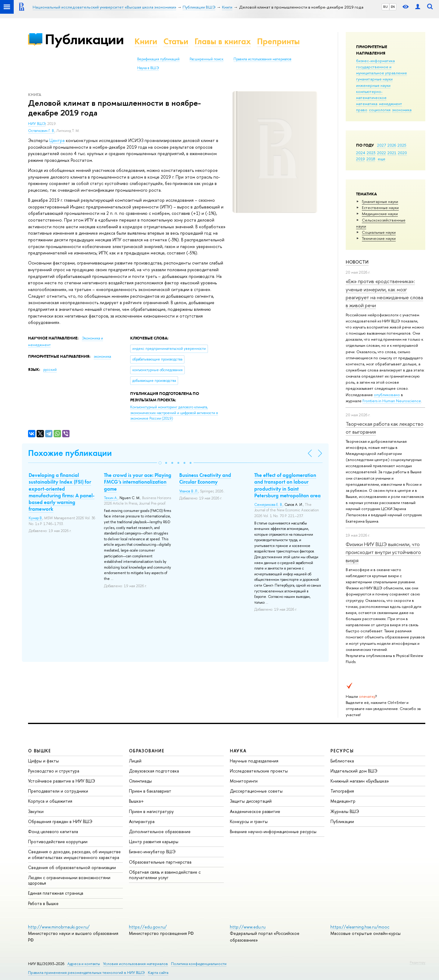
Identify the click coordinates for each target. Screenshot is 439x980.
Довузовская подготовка (154, 771)
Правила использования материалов (262, 59)
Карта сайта (158, 973)
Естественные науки (380, 208)
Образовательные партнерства (160, 862)
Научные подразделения (254, 761)
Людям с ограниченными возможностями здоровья (69, 880)
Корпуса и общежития (50, 801)
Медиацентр (343, 801)
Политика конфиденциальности (199, 964)
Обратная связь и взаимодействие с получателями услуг (165, 875)
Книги (146, 41)
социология (380, 110)
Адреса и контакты (84, 964)
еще (382, 159)
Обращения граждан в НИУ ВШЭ (60, 821)
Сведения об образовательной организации (72, 867)
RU (385, 7)
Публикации (84, 39)
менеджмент (391, 104)
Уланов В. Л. (189, 491)
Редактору (418, 962)
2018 (371, 159)
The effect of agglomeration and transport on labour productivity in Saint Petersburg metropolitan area (287, 485)
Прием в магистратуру (151, 811)
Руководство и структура (54, 771)
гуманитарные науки (374, 79)
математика (367, 104)
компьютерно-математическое (371, 94)
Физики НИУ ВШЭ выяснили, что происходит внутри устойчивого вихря (383, 552)
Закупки (36, 811)
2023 (371, 153)
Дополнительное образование (160, 831)
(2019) (174, 413)
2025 (402, 145)
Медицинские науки (380, 214)
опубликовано (387, 395)
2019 (360, 159)
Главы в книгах (223, 41)
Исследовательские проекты (259, 771)
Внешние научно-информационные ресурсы (273, 831)
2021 (392, 153)
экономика (402, 110)
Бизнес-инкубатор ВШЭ (152, 852)
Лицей (135, 761)
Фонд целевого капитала (53, 831)
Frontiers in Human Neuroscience (392, 401)
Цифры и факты (43, 761)
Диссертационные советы (256, 791)
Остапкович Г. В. (41, 131)
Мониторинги (244, 781)
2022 (382, 153)
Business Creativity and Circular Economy (205, 478)
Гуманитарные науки (380, 201)
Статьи (176, 41)
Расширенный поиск (207, 59)
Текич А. (111, 498)
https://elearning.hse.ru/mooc (360, 927)
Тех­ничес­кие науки (379, 238)
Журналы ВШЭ (345, 811)
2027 (382, 145)
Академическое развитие (255, 811)
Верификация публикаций (158, 59)
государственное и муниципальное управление (382, 70)
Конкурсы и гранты (249, 821)
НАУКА (238, 751)
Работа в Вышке (43, 903)
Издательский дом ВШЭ (354, 771)
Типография (342, 791)
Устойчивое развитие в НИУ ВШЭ (62, 781)
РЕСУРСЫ (342, 751)
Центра (57, 140)
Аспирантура (142, 821)
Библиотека (342, 761)
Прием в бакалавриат (150, 791)
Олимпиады (140, 781)
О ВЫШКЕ (40, 751)
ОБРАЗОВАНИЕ (147, 751)
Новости (357, 262)
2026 (392, 145)
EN (393, 7)
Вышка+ (136, 801)
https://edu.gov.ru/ (148, 927)
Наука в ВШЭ (148, 68)
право (362, 110)
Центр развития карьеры (154, 842)
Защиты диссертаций (251, 801)
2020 (402, 153)
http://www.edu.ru (248, 927)
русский (50, 370)
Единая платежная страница (56, 893)
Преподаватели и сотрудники (58, 791)
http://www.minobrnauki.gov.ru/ (59, 927)
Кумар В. (36, 518)
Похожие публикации (70, 453)
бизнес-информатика (375, 61)
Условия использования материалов (136, 964)
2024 (361, 153)
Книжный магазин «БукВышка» (360, 781)
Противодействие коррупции (58, 842)
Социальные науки (379, 232)
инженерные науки (373, 85)
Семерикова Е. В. (268, 505)
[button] (160, 463)
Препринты (278, 41)
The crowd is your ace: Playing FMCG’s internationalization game (138, 482)
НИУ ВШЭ (37, 124)
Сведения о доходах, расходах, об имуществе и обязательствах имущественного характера (74, 854)
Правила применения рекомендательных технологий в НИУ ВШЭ (86, 973)
